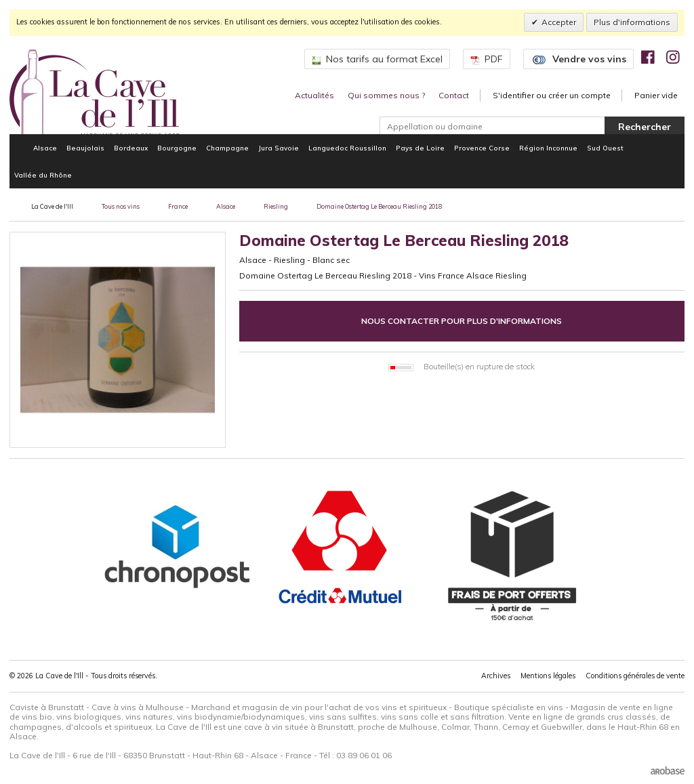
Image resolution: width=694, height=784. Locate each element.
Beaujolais (85, 148)
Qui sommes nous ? (386, 95)
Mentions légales (548, 676)
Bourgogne (177, 148)
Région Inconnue (548, 148)
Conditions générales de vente (635, 676)
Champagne (227, 148)
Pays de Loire (420, 148)
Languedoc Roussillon (347, 148)
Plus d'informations (632, 22)
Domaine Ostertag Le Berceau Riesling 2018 (379, 206)
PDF (487, 59)
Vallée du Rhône (43, 175)
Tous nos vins (121, 206)
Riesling (276, 206)
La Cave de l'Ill (52, 206)
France (178, 206)
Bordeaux (131, 148)
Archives (496, 676)
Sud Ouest (605, 148)
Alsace (45, 148)
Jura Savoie (279, 148)
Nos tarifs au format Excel (377, 59)
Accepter (559, 22)
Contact (454, 95)
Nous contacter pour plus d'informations (462, 321)
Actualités (314, 95)
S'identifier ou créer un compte (552, 95)
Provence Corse (482, 148)
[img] (648, 57)
